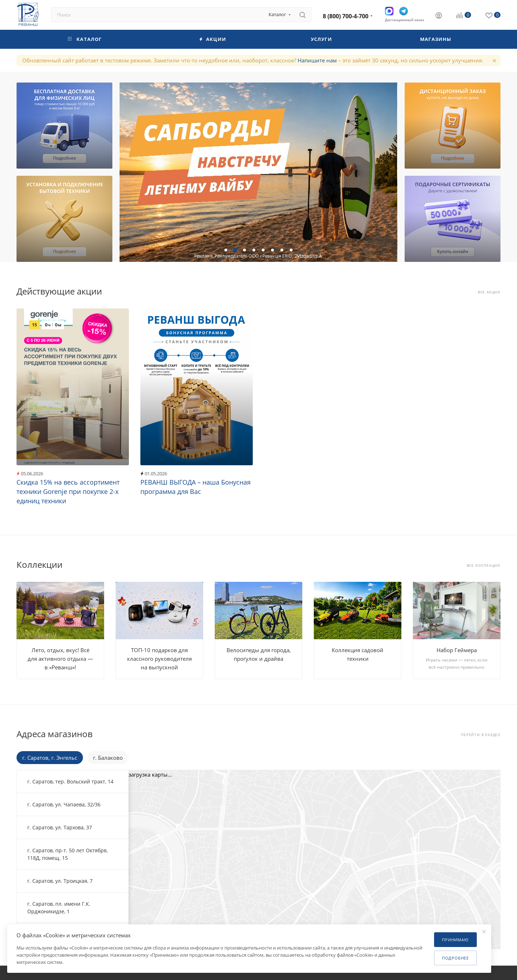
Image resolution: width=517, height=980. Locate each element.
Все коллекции (484, 566)
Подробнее (455, 958)
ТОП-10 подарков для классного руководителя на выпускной (159, 659)
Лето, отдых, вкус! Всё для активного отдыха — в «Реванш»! (60, 659)
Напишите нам (317, 60)
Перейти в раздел (481, 735)
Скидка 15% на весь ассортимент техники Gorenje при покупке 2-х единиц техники (68, 491)
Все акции (489, 292)
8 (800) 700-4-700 (346, 16)
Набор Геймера (457, 650)
